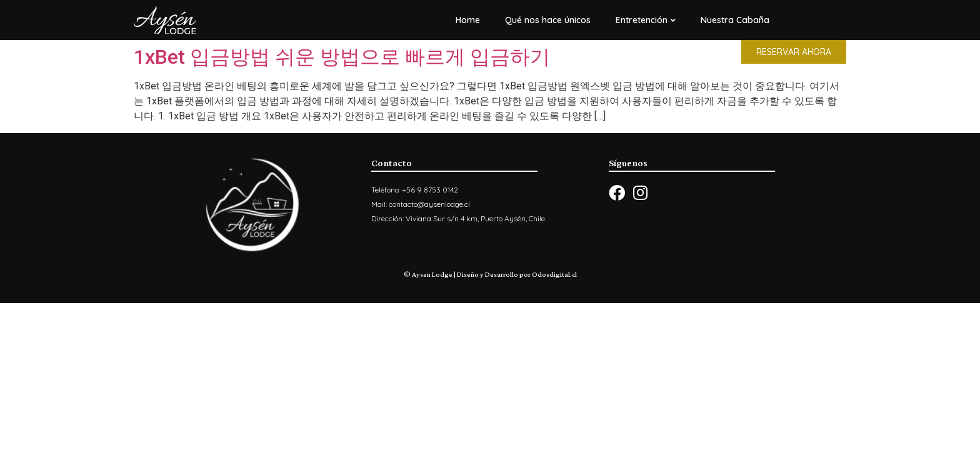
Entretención (646, 20)
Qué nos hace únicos (548, 20)
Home (468, 20)
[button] (794, 52)
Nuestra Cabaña (735, 20)
